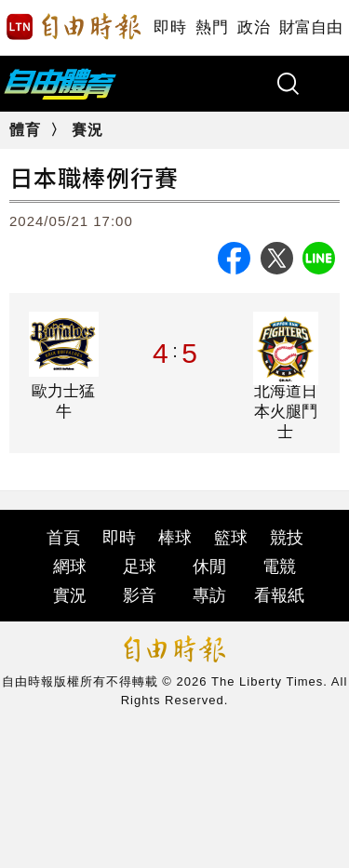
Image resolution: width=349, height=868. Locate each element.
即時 (170, 27)
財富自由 (310, 27)
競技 (287, 538)
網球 (70, 567)
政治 (254, 27)
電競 (279, 567)
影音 (140, 595)
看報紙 (279, 595)
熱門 (212, 27)
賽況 (87, 130)
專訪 (209, 595)
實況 (70, 595)
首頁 (63, 538)
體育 (25, 130)
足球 (140, 567)
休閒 (209, 567)
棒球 (175, 538)
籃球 (231, 538)
